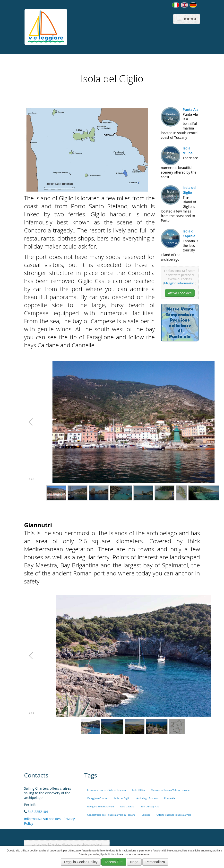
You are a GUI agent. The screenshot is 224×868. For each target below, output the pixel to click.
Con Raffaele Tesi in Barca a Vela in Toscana (111, 815)
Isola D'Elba (138, 790)
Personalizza (155, 862)
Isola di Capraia (189, 234)
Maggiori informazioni (180, 283)
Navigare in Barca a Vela (101, 807)
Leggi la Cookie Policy (81, 862)
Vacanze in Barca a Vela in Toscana (170, 790)
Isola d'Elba (188, 151)
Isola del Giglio (190, 190)
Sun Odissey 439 (150, 807)
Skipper (146, 815)
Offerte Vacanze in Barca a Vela (174, 815)
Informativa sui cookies (42, 819)
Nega (134, 862)
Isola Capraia (127, 807)
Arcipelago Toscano (147, 798)
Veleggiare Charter (98, 798)
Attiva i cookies (180, 293)
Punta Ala (191, 109)
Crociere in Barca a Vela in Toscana (107, 790)
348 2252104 (38, 812)
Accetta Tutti (114, 862)
